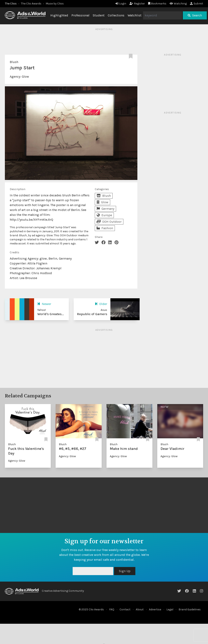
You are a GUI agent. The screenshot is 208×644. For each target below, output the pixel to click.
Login (121, 4)
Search (195, 15)
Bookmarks (157, 4)
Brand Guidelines (190, 609)
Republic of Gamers (92, 314)
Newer (44, 304)
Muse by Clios (55, 4)
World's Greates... (51, 314)
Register (137, 4)
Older (101, 304)
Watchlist (135, 15)
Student (99, 15)
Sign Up (125, 571)
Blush (14, 62)
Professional (80, 15)
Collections (116, 15)
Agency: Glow (17, 461)
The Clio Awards (31, 4)
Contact (125, 609)
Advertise (155, 609)
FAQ (112, 609)
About (140, 609)
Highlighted (59, 15)
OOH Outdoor (109, 222)
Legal (170, 609)
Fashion (105, 228)
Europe (104, 215)
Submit (197, 4)
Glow (25, 76)
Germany (105, 209)
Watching (178, 4)
